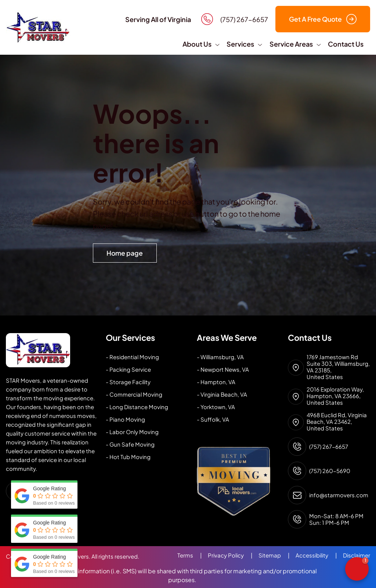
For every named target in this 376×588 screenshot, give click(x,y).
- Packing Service (128, 369)
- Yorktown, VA (216, 407)
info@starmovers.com (339, 495)
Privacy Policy (233, 555)
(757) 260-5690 (330, 471)
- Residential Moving (132, 357)
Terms (193, 555)
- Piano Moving (125, 419)
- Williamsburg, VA (220, 357)
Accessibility (319, 555)
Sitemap (277, 555)
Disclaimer (357, 555)
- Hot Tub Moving (128, 457)
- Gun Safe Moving (130, 444)
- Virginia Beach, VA (222, 394)
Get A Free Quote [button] (323, 19)
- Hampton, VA (216, 382)
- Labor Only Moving (132, 432)
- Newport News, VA (223, 369)
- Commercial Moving (134, 394)
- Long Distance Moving (137, 407)
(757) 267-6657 (329, 447)
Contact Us (346, 44)
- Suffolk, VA (213, 419)
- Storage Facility (128, 382)
